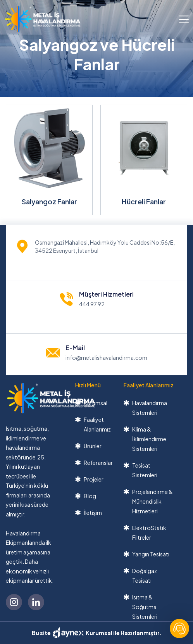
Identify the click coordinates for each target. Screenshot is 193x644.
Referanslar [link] (98, 463)
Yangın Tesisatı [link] (151, 554)
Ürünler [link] (93, 446)
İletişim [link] (93, 513)
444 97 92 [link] (92, 304)
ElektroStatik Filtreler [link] (149, 533)
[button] (184, 19)
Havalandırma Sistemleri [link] (150, 408)
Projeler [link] (94, 479)
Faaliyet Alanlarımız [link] (97, 424)
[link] (43, 19)
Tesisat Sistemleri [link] (145, 470)
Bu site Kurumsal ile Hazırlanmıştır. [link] (97, 632)
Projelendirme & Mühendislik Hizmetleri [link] (153, 501)
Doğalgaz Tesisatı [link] (145, 576)
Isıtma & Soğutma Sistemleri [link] (145, 607)
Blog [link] (90, 496)
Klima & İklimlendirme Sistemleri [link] (149, 439)
